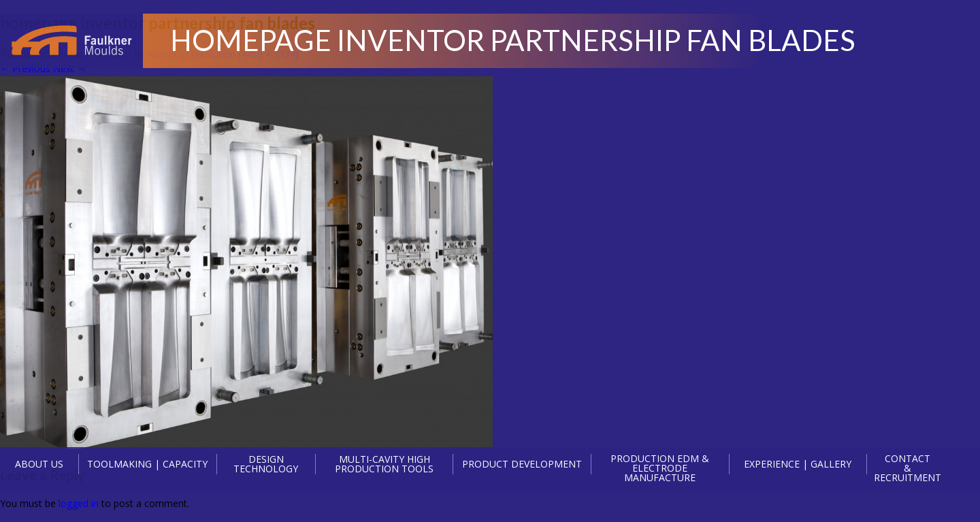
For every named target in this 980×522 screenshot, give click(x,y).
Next (70, 68)
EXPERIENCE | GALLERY (798, 464)
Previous (25, 68)
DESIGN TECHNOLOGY (266, 464)
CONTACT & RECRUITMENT (908, 468)
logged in (79, 503)
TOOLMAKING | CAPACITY (147, 464)
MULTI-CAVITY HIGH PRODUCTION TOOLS (384, 464)
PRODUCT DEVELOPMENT (522, 464)
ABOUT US (39, 464)
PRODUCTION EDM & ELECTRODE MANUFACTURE (660, 468)
